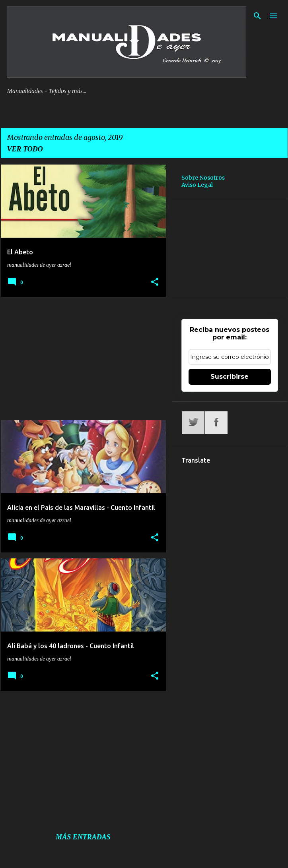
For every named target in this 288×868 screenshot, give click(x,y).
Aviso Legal (197, 185)
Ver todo (25, 149)
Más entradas (83, 837)
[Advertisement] (80, 358)
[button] (155, 282)
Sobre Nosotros (203, 178)
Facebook (216, 423)
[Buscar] (257, 16)
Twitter (193, 423)
